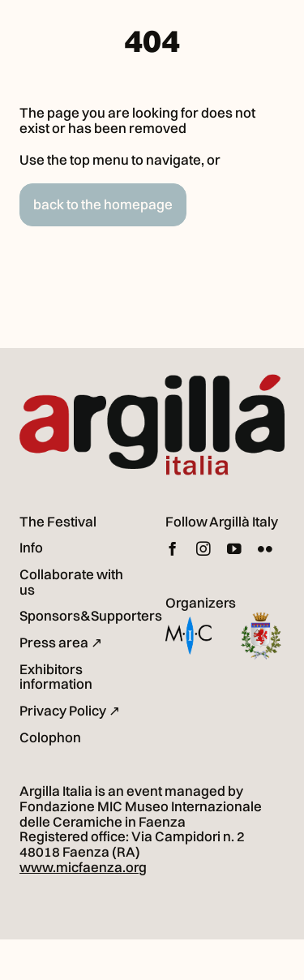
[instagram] (203, 549)
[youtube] (234, 549)
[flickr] (265, 549)
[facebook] (173, 549)
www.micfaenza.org (83, 867)
